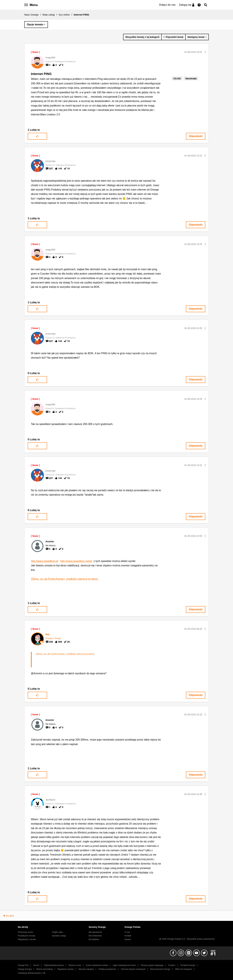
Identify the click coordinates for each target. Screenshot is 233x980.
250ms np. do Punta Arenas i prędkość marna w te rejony (64, 579)
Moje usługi (49, 15)
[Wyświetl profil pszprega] (50, 161)
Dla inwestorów (95, 936)
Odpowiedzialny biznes (54, 965)
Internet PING (41, 74)
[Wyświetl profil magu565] (50, 58)
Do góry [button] (10, 916)
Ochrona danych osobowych (133, 969)
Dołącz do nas (167, 5)
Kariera (128, 939)
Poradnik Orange (188, 965)
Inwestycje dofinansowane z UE (32, 973)
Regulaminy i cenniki (27, 939)
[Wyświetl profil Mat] (47, 634)
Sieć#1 (36, 965)
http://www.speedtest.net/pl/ (77, 561)
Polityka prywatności (107, 969)
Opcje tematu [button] (35, 24)
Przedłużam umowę (27, 936)
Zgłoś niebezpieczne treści (124, 965)
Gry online (64, 15)
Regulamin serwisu (66, 969)
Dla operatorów (95, 932)
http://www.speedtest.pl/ (45, 561)
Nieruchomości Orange (160, 969)
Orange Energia (25, 969)
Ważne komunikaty (45, 969)
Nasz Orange (31, 15)
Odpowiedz (196, 136)
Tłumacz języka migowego (152, 965)
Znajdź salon (57, 932)
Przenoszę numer (26, 932)
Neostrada (191, 79)
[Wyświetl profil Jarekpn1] (50, 800)
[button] (205, 52)
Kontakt (128, 936)
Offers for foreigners (184, 969)
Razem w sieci (75, 965)
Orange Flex (23, 965)
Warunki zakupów (86, 969)
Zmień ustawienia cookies (97, 965)
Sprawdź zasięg (59, 936)
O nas (127, 932)
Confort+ (172, 965)
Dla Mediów (94, 939)
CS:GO (177, 79)
